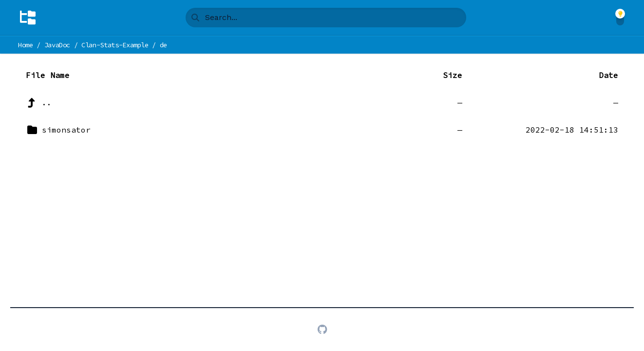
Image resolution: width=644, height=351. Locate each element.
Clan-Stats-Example (115, 45)
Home (26, 45)
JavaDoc (57, 45)
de (163, 45)
